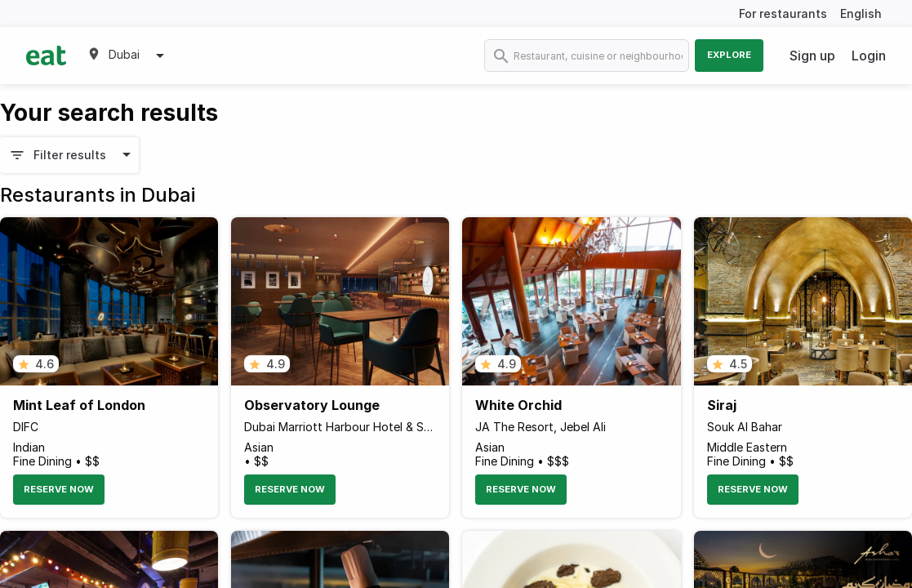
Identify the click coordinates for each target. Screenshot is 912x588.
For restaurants (783, 13)
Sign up (812, 56)
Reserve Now (59, 489)
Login (869, 56)
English (861, 13)
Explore (729, 55)
